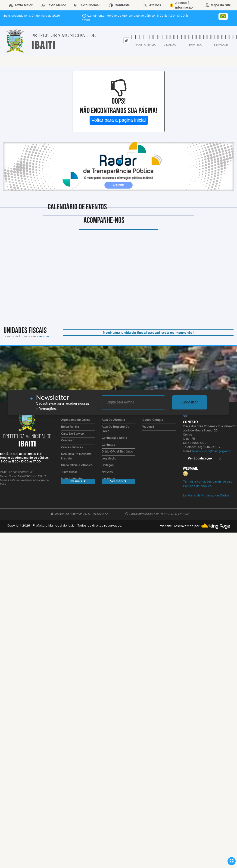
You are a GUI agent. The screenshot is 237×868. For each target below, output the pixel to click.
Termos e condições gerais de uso (207, 481)
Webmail (148, 427)
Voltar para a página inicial (119, 120)
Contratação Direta (114, 438)
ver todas (44, 336)
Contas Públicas (72, 448)
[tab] (126, 40)
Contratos (108, 445)
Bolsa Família (70, 427)
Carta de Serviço (72, 434)
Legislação (109, 459)
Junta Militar (69, 472)
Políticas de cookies (197, 486)
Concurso (68, 441)
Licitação (108, 465)
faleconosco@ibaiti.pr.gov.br (211, 451)
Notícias (107, 472)
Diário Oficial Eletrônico (77, 465)
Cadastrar (190, 402)
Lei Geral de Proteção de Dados (206, 495)
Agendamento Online (76, 420)
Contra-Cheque (153, 420)
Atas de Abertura (113, 420)
